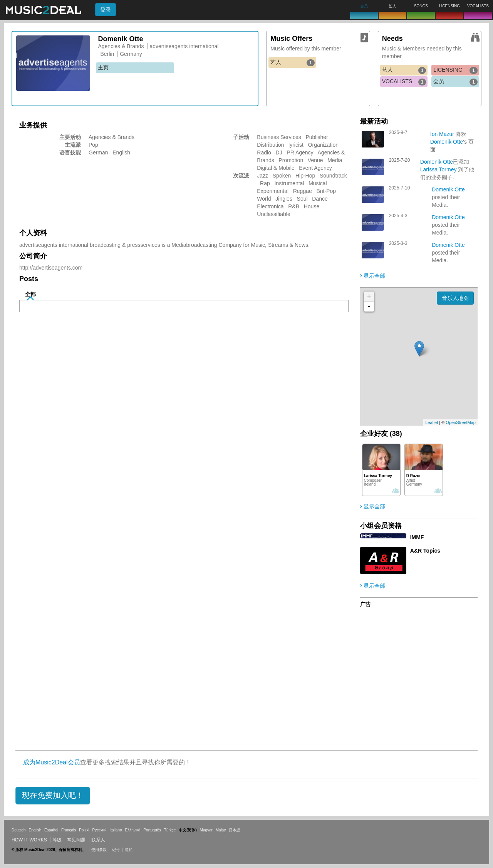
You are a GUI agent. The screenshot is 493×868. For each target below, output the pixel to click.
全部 (30, 294)
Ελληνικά (133, 830)
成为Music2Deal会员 (52, 762)
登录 (106, 10)
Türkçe (170, 830)
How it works (29, 840)
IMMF (417, 537)
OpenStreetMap (461, 422)
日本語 (235, 830)
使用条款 (99, 850)
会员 (455, 82)
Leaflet (432, 422)
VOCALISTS (404, 82)
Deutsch (19, 830)
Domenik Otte (447, 142)
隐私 (129, 850)
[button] (53, 796)
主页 (103, 67)
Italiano (116, 830)
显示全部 (373, 276)
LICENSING (455, 70)
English (35, 830)
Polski (84, 830)
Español (51, 830)
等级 (57, 840)
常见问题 (76, 840)
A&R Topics (425, 551)
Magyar (206, 830)
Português (152, 830)
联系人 (98, 840)
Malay (221, 830)
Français (69, 830)
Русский (100, 830)
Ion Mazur (442, 134)
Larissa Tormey (439, 169)
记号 (116, 850)
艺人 (293, 62)
